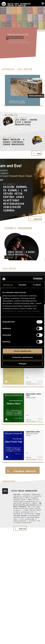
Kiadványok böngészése (25, 471)
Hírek (39, 154)
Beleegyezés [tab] (8, 285)
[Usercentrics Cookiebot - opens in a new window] (33, 279)
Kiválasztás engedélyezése (22, 357)
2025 (27, 378)
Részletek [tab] (22, 285)
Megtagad (22, 364)
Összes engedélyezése (23, 351)
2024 (27, 415)
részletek (22, 529)
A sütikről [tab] (37, 285)
